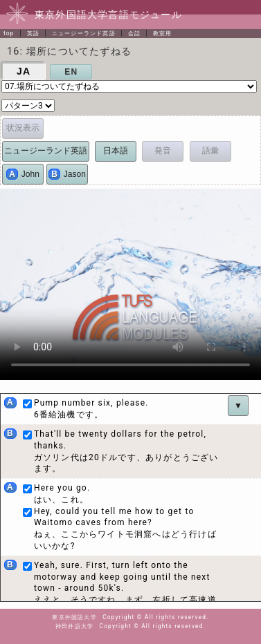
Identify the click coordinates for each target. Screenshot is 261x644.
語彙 (210, 151)
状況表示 (23, 128)
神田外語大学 (74, 626)
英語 (33, 33)
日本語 (116, 151)
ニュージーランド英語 (84, 33)
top (9, 33)
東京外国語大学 (74, 617)
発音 (163, 151)
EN (71, 72)
